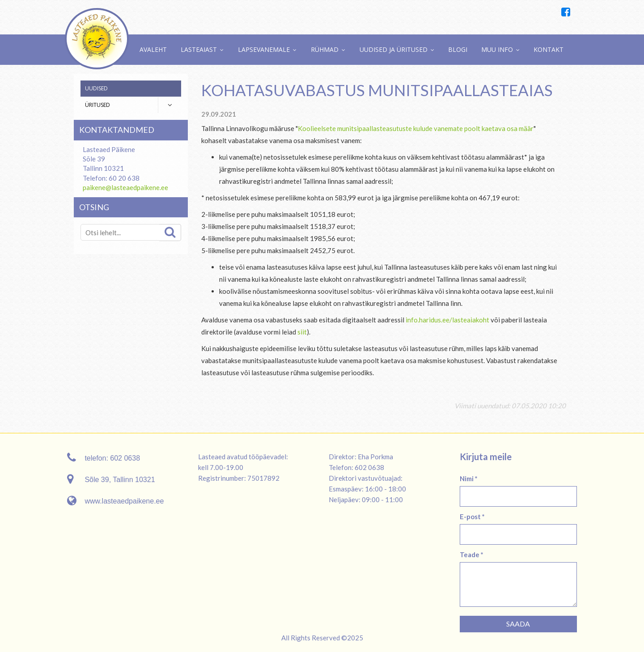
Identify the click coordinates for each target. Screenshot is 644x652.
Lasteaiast (199, 49)
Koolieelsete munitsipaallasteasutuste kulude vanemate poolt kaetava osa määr (416, 128)
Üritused (97, 105)
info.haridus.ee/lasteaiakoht (447, 320)
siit (302, 332)
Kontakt (549, 49)
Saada (518, 624)
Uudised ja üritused (394, 49)
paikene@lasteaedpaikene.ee (125, 187)
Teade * (472, 555)
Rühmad (325, 49)
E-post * (472, 517)
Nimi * (469, 478)
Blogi (458, 49)
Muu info (497, 49)
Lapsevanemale (264, 49)
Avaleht (153, 49)
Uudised (96, 88)
